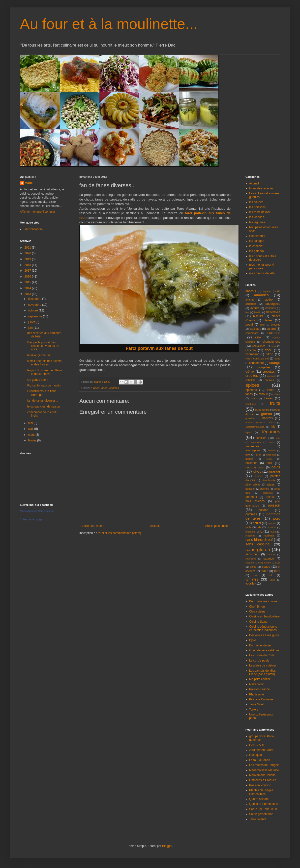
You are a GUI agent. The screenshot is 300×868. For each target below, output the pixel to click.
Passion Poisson (260, 785)
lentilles (261, 438)
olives (257, 472)
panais (258, 476)
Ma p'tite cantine (260, 679)
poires (270, 497)
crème (250, 372)
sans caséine (257, 544)
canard (271, 329)
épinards (251, 390)
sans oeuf (252, 554)
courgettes (263, 367)
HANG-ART (257, 745)
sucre (264, 571)
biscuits (258, 316)
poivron (263, 510)
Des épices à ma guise (264, 635)
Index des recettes (261, 188)
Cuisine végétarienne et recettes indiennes (263, 628)
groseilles (251, 418)
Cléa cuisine (257, 612)
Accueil (155, 526)
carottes (274, 333)
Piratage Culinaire (261, 699)
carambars (252, 333)
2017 (28, 271)
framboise (251, 404)
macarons (256, 442)
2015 (28, 282)
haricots (268, 418)
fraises (268, 398)
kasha (272, 422)
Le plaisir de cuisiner (263, 665)
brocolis (276, 325)
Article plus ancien (217, 526)
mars (32, 435)
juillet (32, 322)
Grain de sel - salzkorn (264, 650)
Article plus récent (92, 526)
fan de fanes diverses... (43, 401)
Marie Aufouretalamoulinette (37, 511)
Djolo (253, 640)
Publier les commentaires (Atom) (120, 533)
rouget (273, 532)
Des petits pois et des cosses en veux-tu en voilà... (43, 346)
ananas (250, 300)
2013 (28, 294)
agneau (267, 291)
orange (275, 471)
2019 (28, 259)
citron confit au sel (257, 358)
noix (269, 463)
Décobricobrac (33, 229)
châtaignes (259, 346)
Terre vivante (258, 819)
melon (272, 450)
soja (278, 562)
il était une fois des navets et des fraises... (44, 363)
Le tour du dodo (260, 760)
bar (247, 312)
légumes (114, 388)
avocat (255, 308)
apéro (269, 300)
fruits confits (263, 410)
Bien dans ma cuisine (263, 601)
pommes (251, 514)
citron (269, 354)
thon (255, 575)
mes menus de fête (262, 273)
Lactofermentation (255, 427)
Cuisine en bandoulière (264, 616)
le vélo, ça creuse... (40, 355)
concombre (256, 363)
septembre (35, 316)
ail (279, 291)
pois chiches (255, 501)
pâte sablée (253, 485)
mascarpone (253, 450)
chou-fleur (252, 354)
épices (252, 385)
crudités (252, 376)
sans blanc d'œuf (259, 540)
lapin (248, 432)
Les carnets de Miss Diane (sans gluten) (262, 672)
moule (249, 459)
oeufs (276, 467)
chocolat (251, 350)
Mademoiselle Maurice (264, 770)
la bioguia (255, 755)
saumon (269, 559)
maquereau (253, 446)
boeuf (249, 325)
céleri (259, 337)
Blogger (167, 846)
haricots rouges (254, 422)
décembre (35, 299)
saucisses (251, 559)
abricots (251, 291)
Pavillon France (259, 689)
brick (262, 325)
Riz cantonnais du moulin (44, 385)
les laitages (257, 241)
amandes (261, 295)
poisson (274, 505)
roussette (250, 536)
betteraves (273, 312)
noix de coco (255, 467)
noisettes (251, 463)
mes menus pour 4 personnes (261, 266)
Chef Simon (257, 607)
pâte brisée (269, 480)
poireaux (251, 497)
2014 (28, 288)
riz (261, 532)
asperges (251, 304)
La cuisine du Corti (261, 655)
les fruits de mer (260, 212)
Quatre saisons (259, 799)
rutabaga (269, 536)
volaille (250, 584)
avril (31, 429)
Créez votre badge (31, 519)
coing (277, 359)
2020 (28, 253)
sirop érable (265, 563)
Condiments (257, 236)
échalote (251, 380)
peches (265, 489)
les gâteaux (257, 251)
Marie (29, 183)
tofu (271, 575)
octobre (33, 310)
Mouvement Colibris (262, 775)
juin (31, 328)
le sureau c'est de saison (44, 407)
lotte (278, 438)
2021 (28, 248)
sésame (250, 563)
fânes (104, 388)
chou (268, 350)
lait (273, 427)
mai (31, 423)
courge (275, 363)
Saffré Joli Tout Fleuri (263, 809)
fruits (275, 403)
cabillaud (255, 329)
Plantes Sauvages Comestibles (261, 792)
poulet (257, 523)
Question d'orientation (264, 804)
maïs (272, 442)
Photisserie (256, 694)
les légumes (257, 222)
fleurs (254, 398)
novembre (35, 305)
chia (274, 346)
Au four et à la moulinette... (109, 24)
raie (259, 527)
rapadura (271, 527)
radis (248, 527)
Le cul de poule (259, 661)
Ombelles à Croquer (262, 780)
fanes (96, 388)
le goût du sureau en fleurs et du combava (45, 372)
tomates (252, 579)
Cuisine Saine (258, 622)
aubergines (273, 304)
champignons (271, 342)
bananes (270, 308)
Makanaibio (257, 684)
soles (253, 567)
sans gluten (258, 549)
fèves (277, 394)
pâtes (271, 485)
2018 (28, 265)
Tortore (254, 710)
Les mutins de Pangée (264, 765)
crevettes (269, 372)
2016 (28, 277)
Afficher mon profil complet (37, 212)
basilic (258, 312)
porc (277, 518)
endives (269, 380)
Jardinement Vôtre (261, 750)
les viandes (257, 217)
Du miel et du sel (260, 645)
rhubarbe (250, 532)
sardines (271, 554)
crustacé (272, 376)
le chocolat (256, 246)
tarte (277, 571)
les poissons (257, 207)
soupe (266, 567)
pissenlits (268, 493)
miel (248, 455)
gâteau (267, 414)
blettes (268, 320)
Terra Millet (256, 704)
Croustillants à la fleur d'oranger (42, 393)
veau (272, 580)
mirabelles (271, 455)
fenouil (263, 394)
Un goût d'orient (38, 380)
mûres (269, 459)
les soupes (256, 202)
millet (258, 455)
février (33, 440)
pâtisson (250, 489)
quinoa (272, 523)
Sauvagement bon (261, 814)
